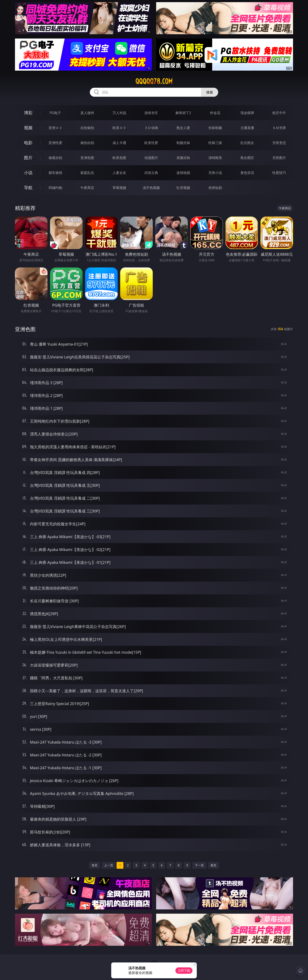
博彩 (28, 113)
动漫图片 (151, 158)
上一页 (109, 865)
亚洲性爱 (55, 143)
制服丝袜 (183, 143)
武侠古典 (151, 173)
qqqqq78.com (154, 81)
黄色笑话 (247, 173)
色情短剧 (215, 188)
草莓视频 (119, 188)
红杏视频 (183, 188)
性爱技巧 (279, 173)
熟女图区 (247, 158)
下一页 (199, 865)
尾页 (213, 865)
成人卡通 (119, 143)
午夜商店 (87, 188)
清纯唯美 (215, 158)
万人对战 (119, 113)
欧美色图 (119, 158)
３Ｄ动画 (151, 128)
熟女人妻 (183, 128)
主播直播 (247, 128)
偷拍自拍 (87, 143)
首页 (95, 865)
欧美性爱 (151, 143)
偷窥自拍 (55, 158)
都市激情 (55, 173)
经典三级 (215, 143)
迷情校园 (183, 173)
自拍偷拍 (87, 128)
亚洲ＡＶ (55, 128)
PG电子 (55, 113)
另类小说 (215, 173)
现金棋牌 (247, 113)
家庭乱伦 (87, 173)
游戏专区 (151, 113)
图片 (28, 158)
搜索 (210, 92)
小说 (28, 173)
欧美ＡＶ (119, 128)
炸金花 (215, 113)
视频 (28, 128)
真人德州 (87, 113)
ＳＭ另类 (279, 128)
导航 (28, 188)
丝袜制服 (215, 128)
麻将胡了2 (183, 113)
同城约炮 (55, 188)
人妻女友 (119, 173)
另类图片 (279, 158)
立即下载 (184, 970)
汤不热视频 (151, 188)
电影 (28, 143)
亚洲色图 (87, 158)
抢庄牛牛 (279, 113)
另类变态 (279, 143)
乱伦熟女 (247, 143)
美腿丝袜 (183, 158)
